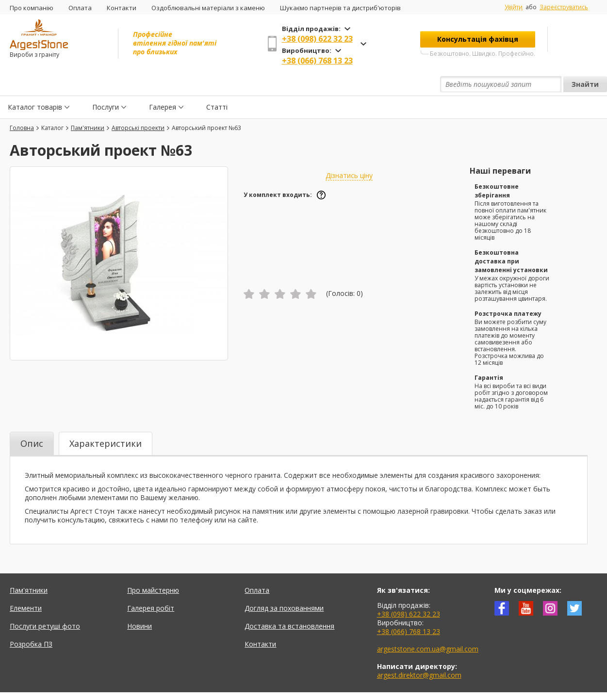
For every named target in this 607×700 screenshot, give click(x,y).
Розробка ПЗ (31, 622)
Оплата (80, 8)
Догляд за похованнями (284, 586)
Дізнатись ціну (349, 153)
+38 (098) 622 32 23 (317, 39)
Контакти (122, 8)
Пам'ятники (29, 568)
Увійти (514, 7)
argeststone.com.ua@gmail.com (428, 627)
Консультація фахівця (478, 39)
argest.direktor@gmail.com (419, 653)
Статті (217, 84)
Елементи (26, 586)
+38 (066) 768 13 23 (317, 61)
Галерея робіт (151, 586)
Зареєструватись (564, 7)
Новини (139, 604)
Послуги (106, 84)
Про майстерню (153, 568)
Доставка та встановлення (289, 604)
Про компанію (32, 8)
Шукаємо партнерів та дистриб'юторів (340, 8)
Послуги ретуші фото (45, 604)
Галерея (163, 84)
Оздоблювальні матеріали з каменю (208, 8)
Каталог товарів (35, 84)
